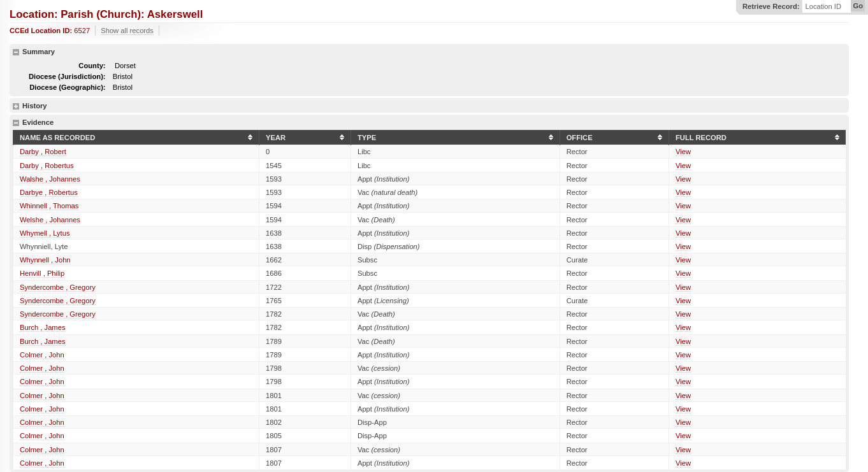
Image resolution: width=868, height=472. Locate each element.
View (683, 152)
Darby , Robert (43, 152)
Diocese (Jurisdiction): (67, 76)
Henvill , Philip (42, 273)
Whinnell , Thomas (49, 206)
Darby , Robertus (47, 166)
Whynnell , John (45, 260)
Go (858, 6)
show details (16, 106)
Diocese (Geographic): (67, 87)
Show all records (127, 31)
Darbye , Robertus (49, 192)
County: (92, 66)
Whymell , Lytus (45, 233)
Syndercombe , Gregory (58, 287)
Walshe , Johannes (50, 179)
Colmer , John (42, 355)
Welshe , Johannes (50, 220)
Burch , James (43, 327)
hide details (16, 52)
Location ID (823, 7)
